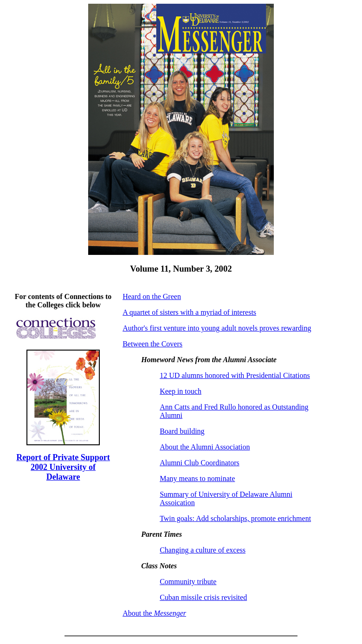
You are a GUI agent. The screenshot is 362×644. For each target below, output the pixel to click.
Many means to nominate (197, 478)
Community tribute (188, 582)
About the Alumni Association (205, 447)
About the (154, 613)
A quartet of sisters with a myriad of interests (189, 312)
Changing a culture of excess (203, 550)
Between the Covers (152, 344)
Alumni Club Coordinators (200, 463)
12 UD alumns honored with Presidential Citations (235, 375)
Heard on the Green (152, 296)
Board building (182, 431)
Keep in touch (181, 391)
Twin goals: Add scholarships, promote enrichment (235, 518)
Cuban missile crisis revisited (203, 597)
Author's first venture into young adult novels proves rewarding (217, 328)
